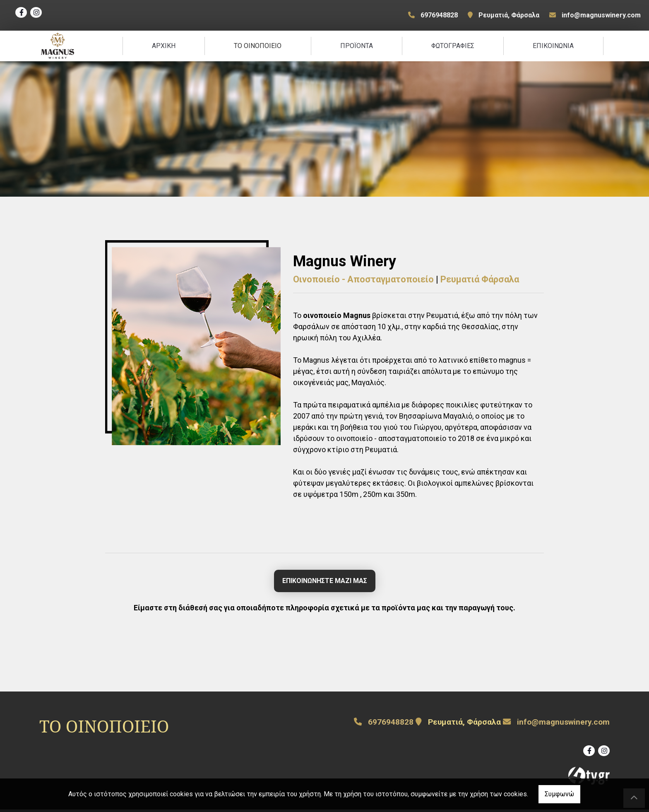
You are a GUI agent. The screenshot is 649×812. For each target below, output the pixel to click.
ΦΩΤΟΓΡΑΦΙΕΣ (453, 47)
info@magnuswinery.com (601, 15)
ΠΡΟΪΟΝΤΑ (357, 47)
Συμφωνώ (559, 794)
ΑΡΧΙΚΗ (164, 47)
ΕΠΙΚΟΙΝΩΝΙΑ (553, 47)
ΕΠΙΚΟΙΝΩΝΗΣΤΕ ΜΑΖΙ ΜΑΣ (325, 583)
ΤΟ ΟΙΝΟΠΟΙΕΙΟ (258, 47)
